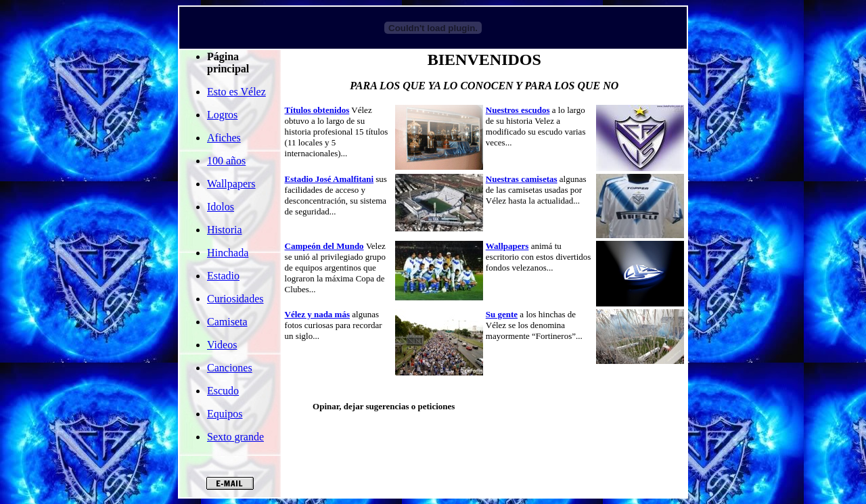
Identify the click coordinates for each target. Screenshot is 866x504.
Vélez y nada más (317, 314)
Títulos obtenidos (317, 110)
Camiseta (227, 322)
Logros (222, 115)
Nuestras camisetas (522, 179)
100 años (226, 161)
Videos (222, 345)
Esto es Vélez (236, 92)
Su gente (502, 314)
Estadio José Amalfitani (329, 179)
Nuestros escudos (518, 110)
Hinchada (228, 253)
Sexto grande (235, 437)
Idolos (221, 207)
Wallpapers (231, 184)
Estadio (223, 276)
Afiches (224, 138)
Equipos (225, 414)
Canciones (230, 368)
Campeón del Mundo (324, 246)
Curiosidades (235, 299)
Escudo (223, 391)
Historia (225, 230)
